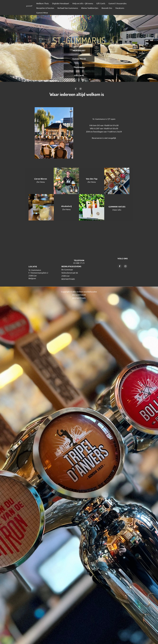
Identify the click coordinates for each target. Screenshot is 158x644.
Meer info (117, 210)
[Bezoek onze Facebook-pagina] (76, 89)
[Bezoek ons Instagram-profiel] (81, 89)
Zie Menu (41, 182)
